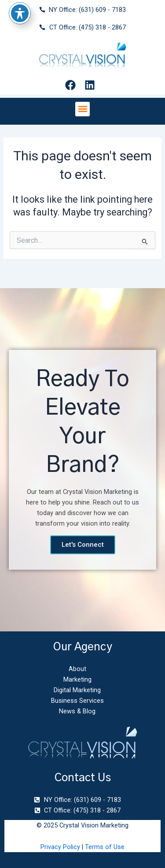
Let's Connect (83, 545)
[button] (82, 109)
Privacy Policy (60, 847)
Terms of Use (105, 847)
